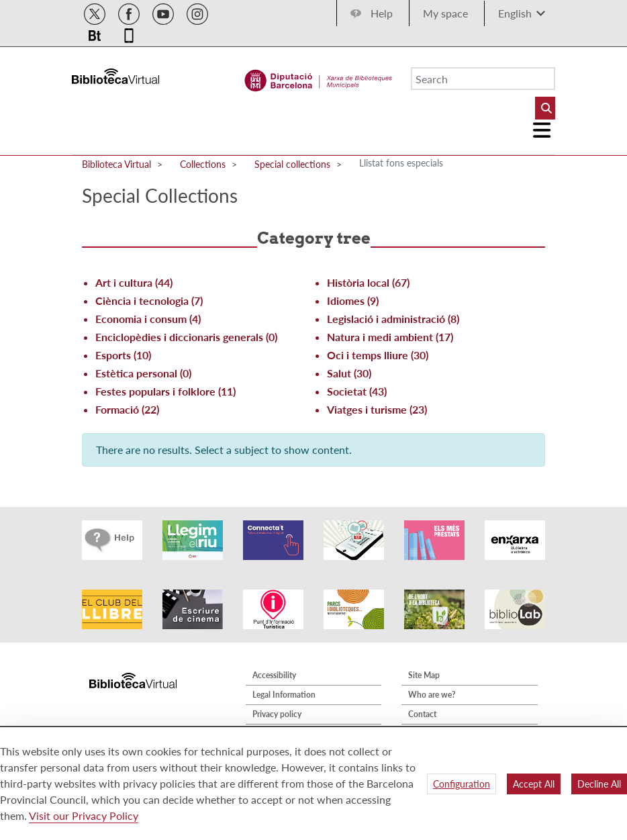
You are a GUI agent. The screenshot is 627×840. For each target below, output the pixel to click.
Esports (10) (123, 355)
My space (445, 13)
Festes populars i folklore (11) (165, 391)
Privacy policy (277, 714)
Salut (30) (349, 373)
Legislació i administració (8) (393, 319)
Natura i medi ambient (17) (390, 337)
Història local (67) (368, 282)
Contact (422, 714)
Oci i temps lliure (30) (378, 355)
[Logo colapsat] (542, 130)
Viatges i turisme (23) (377, 409)
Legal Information (284, 695)
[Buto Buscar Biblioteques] (545, 108)
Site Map (424, 675)
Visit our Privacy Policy (84, 815)
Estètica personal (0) (143, 373)
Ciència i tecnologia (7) (149, 300)
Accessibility (274, 675)
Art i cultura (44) (134, 282)
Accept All (534, 784)
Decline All (599, 784)
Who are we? (432, 695)
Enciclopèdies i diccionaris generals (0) (186, 337)
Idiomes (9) (353, 300)
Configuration (462, 784)
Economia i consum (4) (148, 319)
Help (382, 13)
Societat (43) (357, 391)
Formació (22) (127, 409)
